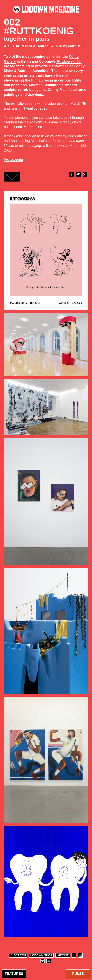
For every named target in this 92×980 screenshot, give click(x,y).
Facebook (72, 174)
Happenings (25, 46)
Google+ (85, 174)
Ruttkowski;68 (69, 61)
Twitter (78, 174)
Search (18, 955)
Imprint (63, 955)
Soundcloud (49, 961)
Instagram (80, 955)
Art (8, 46)
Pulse (78, 974)
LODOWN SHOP (41, 955)
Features (14, 974)
